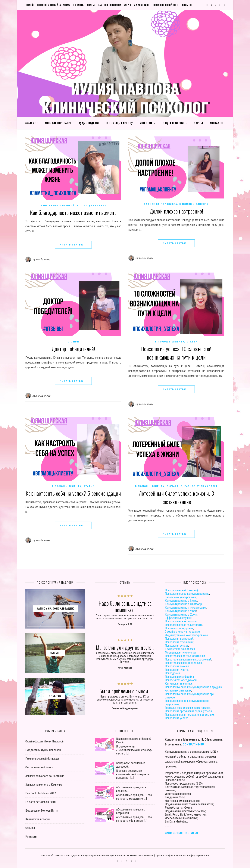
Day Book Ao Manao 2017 (41, 793)
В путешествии (173, 123)
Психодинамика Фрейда (179, 677)
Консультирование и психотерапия (186, 608)
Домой (30, 5)
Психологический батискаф (53, 5)
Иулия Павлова (41, 259)
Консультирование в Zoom (181, 615)
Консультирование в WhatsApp (183, 604)
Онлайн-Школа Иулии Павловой (44, 741)
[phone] (224, 5)
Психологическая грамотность (184, 625)
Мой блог (146, 123)
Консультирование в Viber (181, 611)
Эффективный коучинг (178, 618)
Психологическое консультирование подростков (187, 703)
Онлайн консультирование (180, 597)
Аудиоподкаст (89, 123)
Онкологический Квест (166, 5)
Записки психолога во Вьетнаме (45, 776)
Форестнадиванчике (136, 5)
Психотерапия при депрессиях (183, 663)
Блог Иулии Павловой (58, 206)
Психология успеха (177, 646)
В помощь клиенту (120, 123)
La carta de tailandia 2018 (41, 802)
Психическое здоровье (179, 628)
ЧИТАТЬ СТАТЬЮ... (73, 245)
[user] (220, 5)
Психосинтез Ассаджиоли (181, 680)
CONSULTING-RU (193, 744)
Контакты (216, 123)
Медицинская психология (180, 653)
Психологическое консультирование (187, 594)
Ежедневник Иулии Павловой (43, 750)
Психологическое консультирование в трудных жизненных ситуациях (194, 689)
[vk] (216, 5)
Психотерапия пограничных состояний (188, 659)
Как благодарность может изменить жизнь (73, 212)
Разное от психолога (161, 204)
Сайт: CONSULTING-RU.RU (181, 833)
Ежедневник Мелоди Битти (42, 811)
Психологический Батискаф (182, 590)
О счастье (79, 5)
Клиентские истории (38, 819)
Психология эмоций (177, 666)
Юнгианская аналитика (178, 684)
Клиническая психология (180, 649)
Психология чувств (176, 670)
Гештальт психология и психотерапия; (188, 708)
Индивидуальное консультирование (186, 635)
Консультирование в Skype (181, 601)
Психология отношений (179, 642)
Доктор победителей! (73, 349)
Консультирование (58, 123)
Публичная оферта (165, 856)
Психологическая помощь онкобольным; (190, 715)
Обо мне (32, 123)
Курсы (198, 123)
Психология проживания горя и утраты (188, 711)
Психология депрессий (179, 639)
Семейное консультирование (182, 632)
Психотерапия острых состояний (185, 656)
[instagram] (212, 5)
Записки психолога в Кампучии (44, 785)
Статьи (91, 5)
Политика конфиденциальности (193, 856)
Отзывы (187, 5)
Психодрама (172, 673)
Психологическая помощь (181, 621)
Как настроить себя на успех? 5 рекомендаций (73, 493)
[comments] (207, 5)
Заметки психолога (110, 5)
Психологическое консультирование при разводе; (189, 696)
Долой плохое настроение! (176, 211)
